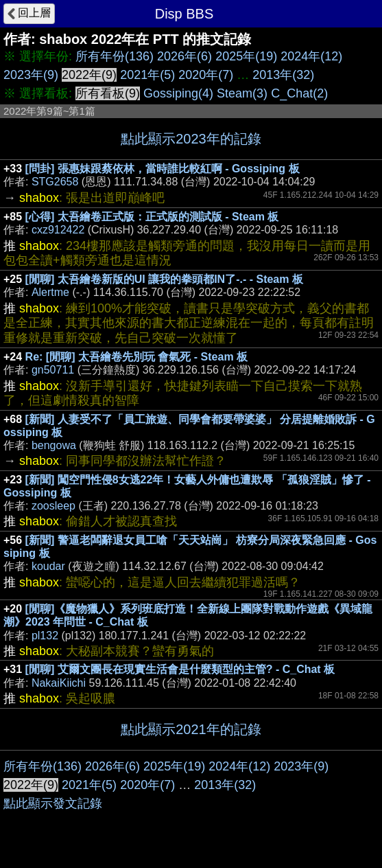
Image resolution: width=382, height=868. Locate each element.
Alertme (50, 292)
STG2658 (55, 182)
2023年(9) (31, 75)
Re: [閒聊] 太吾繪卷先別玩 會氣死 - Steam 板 (136, 357)
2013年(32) (283, 75)
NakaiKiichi (59, 683)
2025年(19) (246, 56)
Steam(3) (242, 93)
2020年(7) (206, 75)
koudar (48, 566)
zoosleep (53, 506)
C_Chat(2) (299, 93)
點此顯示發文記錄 (53, 803)
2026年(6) (184, 56)
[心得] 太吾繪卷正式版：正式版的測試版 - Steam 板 (152, 217)
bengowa (54, 445)
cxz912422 (58, 230)
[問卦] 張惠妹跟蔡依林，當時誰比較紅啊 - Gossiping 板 (163, 169)
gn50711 (53, 370)
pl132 (45, 636)
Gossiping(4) (178, 93)
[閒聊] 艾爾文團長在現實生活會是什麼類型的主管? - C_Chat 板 (180, 669)
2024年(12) (311, 56)
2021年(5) (147, 75)
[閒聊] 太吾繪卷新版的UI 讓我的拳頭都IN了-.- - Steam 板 (164, 279)
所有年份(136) (115, 56)
